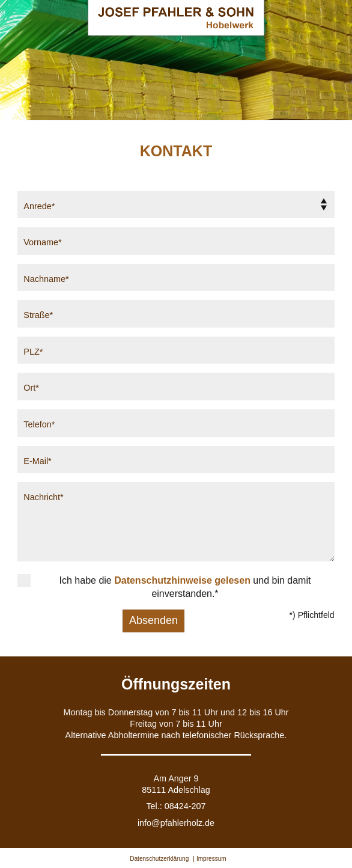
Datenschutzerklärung (159, 859)
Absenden (153, 620)
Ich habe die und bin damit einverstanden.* (185, 587)
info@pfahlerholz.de (176, 823)
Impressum (211, 859)
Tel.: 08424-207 (176, 806)
